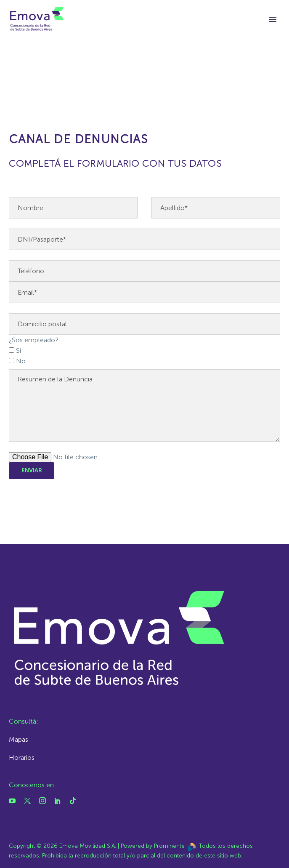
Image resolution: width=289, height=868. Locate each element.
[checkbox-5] (12, 350)
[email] (144, 292)
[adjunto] (144, 457)
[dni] (144, 239)
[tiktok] (73, 801)
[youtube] (12, 801)
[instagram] (42, 801)
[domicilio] (144, 324)
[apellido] (216, 208)
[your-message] (144, 405)
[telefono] (144, 271)
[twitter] (27, 801)
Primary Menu (273, 19)
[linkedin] (58, 801)
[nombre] (73, 208)
